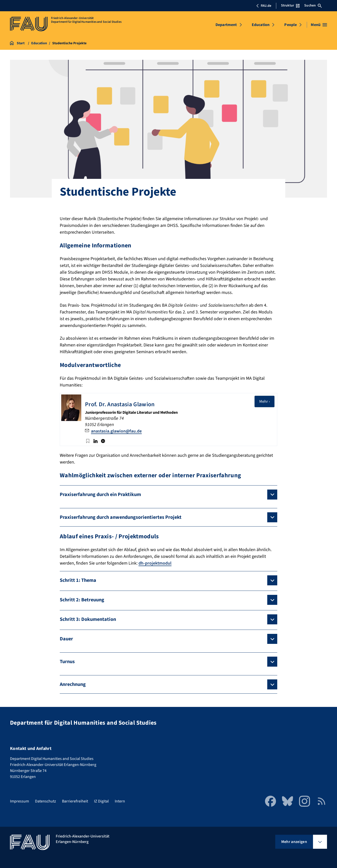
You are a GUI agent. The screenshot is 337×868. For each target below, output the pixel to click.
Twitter (88, 441)
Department (226, 25)
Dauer (66, 639)
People (290, 25)
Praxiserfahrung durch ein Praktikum (100, 494)
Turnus (67, 661)
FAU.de (264, 6)
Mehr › (267, 401)
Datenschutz (45, 801)
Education (261, 25)
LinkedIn (95, 441)
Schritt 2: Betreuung (82, 600)
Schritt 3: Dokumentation (88, 619)
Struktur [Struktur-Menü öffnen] (290, 6)
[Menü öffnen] (319, 25)
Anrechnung (73, 684)
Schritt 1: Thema (78, 580)
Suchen (313, 6)
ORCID (103, 441)
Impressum (19, 801)
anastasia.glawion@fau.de (117, 431)
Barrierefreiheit (75, 801)
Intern (120, 801)
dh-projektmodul (155, 563)
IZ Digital (101, 801)
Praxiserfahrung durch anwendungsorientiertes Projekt (121, 517)
